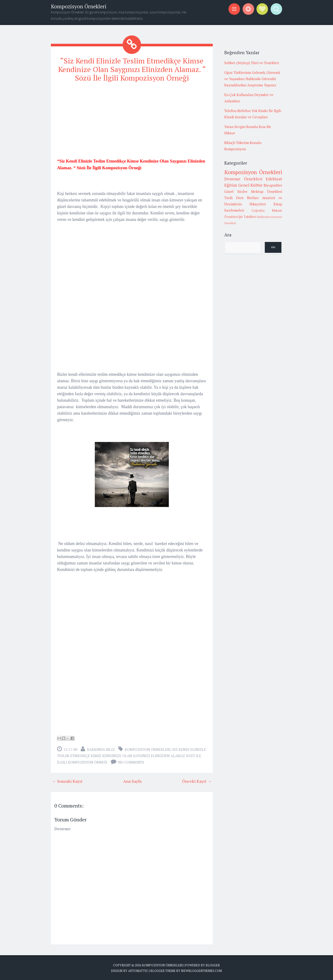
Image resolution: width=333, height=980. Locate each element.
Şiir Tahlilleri (247, 217)
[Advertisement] (132, 119)
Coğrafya (258, 210)
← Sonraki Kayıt (67, 781)
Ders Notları (247, 198)
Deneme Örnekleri (243, 179)
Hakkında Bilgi (101, 749)
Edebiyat (274, 179)
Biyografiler (273, 185)
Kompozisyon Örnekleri (79, 6)
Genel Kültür (250, 185)
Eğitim (231, 185)
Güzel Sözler (236, 191)
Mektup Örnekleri (267, 191)
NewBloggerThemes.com (201, 971)
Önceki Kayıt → (197, 781)
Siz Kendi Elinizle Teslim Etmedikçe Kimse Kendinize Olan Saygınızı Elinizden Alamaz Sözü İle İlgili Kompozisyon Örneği (132, 756)
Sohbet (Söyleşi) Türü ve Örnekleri (252, 63)
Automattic (138, 971)
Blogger (213, 965)
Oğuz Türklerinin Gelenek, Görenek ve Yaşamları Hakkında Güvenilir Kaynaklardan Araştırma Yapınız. (252, 79)
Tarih (228, 198)
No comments (131, 762)
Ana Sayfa (132, 781)
